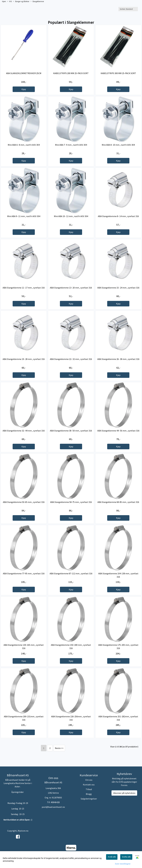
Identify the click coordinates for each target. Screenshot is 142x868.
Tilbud (89, 789)
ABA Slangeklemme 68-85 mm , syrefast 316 (118, 502)
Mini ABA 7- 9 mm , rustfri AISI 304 (71, 145)
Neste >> (59, 748)
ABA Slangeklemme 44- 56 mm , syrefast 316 (118, 431)
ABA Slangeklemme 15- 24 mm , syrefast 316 (118, 288)
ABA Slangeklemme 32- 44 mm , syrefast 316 (24, 431)
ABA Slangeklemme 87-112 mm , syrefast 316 (71, 573)
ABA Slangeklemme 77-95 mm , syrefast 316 (24, 573)
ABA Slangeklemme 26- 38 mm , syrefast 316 (118, 359)
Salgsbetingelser (89, 799)
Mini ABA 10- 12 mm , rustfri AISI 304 (71, 216)
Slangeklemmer (37, 2)
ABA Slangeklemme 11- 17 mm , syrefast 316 (24, 288)
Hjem (4, 1)
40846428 (55, 802)
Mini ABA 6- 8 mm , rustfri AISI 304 (24, 145)
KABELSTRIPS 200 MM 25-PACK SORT (71, 73)
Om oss (89, 780)
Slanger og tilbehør (21, 2)
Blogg (89, 794)
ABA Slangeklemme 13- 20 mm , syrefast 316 (71, 288)
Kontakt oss (89, 785)
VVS (9, 2)
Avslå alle (112, 857)
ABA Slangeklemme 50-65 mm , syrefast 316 (24, 502)
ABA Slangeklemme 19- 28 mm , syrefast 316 (24, 359)
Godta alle (126, 857)
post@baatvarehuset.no (53, 807)
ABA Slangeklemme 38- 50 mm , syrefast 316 (71, 431)
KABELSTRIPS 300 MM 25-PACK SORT (118, 73)
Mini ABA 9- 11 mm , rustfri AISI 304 (24, 216)
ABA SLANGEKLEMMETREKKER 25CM (24, 73)
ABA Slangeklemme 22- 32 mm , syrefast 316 (71, 359)
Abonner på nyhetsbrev (124, 793)
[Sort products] (128, 9)
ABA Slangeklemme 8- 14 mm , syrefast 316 (118, 216)
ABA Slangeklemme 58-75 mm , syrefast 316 (71, 502)
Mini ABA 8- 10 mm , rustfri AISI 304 (118, 145)
